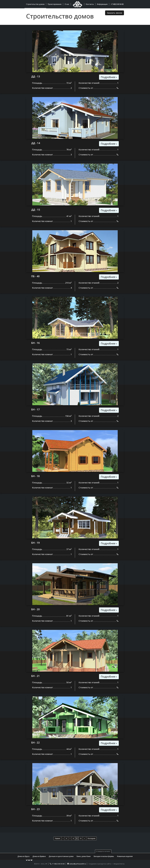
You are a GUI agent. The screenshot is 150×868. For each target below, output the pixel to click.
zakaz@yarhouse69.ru (77, 864)
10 (81, 838)
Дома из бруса (23, 856)
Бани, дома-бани (84, 856)
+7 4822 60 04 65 (58, 864)
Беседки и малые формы (104, 856)
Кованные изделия (125, 856)
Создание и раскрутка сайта (100, 864)
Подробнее (109, 77)
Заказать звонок (115, 13)
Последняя (91, 838)
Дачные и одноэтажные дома (61, 856)
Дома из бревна (39, 856)
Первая (57, 838)
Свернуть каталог (103, 851)
